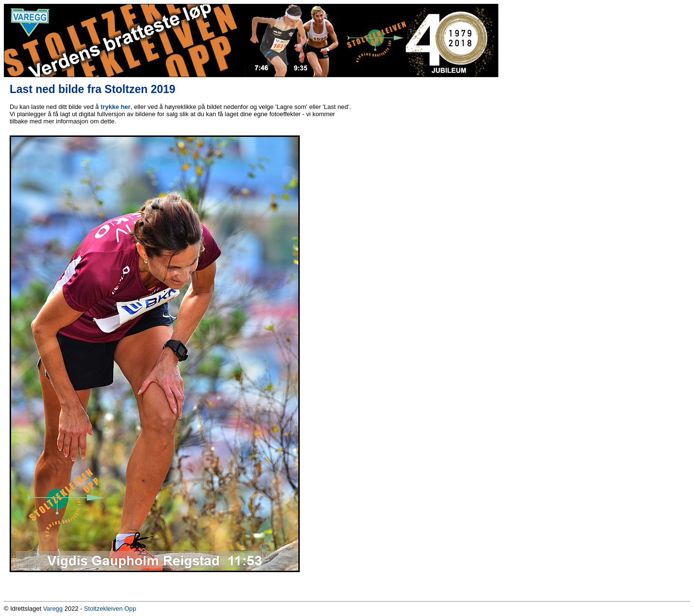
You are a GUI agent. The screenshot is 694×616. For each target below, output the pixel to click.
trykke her (116, 107)
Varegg (53, 609)
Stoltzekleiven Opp (110, 609)
